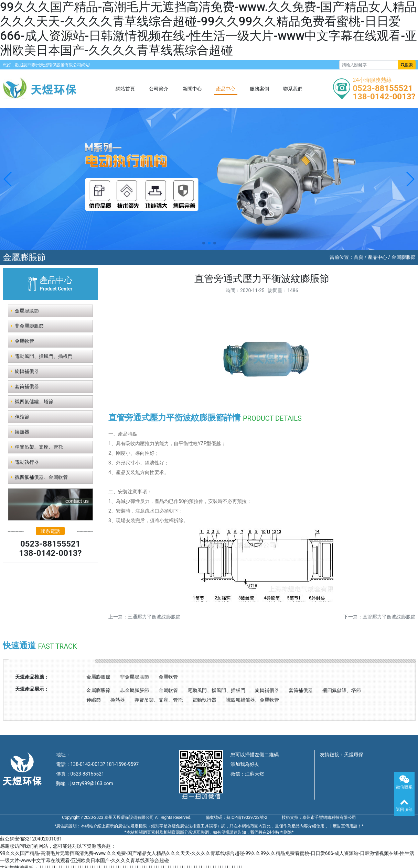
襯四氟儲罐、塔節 (342, 690)
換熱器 (20, 432)
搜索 (407, 65)
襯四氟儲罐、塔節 (32, 402)
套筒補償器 (25, 386)
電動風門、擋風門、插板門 (216, 690)
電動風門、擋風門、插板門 (42, 356)
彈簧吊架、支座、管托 (159, 700)
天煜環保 (354, 755)
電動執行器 (25, 462)
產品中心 (226, 89)
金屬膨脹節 (404, 257)
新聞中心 (192, 89)
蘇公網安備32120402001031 (31, 839)
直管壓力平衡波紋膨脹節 (389, 617)
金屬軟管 (22, 341)
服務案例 (259, 89)
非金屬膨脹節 (27, 326)
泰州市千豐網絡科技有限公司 (329, 817)
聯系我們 (293, 89)
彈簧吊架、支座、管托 (37, 447)
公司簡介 (159, 89)
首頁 (358, 257)
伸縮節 (20, 417)
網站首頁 (125, 89)
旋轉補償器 (25, 371)
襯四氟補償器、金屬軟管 (39, 477)
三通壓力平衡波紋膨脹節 (154, 617)
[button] (8, 179)
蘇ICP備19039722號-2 (247, 817)
